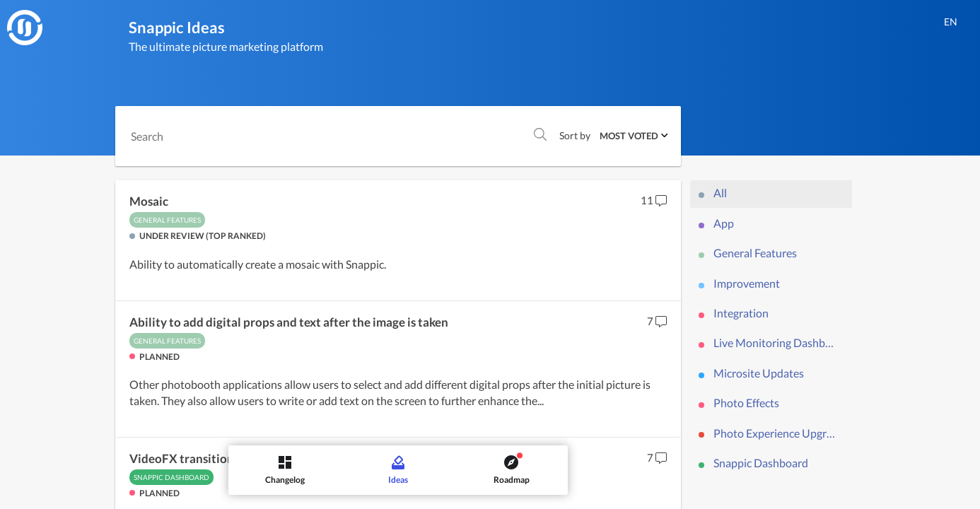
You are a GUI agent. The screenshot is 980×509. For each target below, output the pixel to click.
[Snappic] (25, 28)
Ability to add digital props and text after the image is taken (289, 322)
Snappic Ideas (177, 27)
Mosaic (149, 201)
